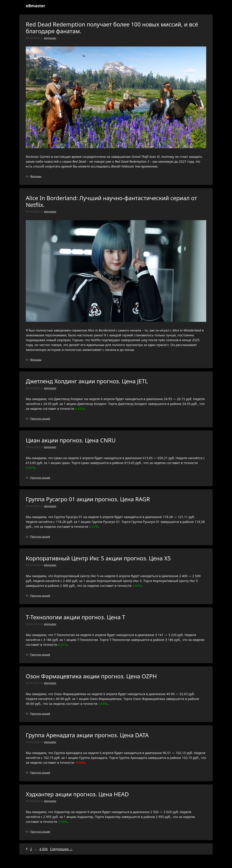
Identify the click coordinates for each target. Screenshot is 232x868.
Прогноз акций (40, 419)
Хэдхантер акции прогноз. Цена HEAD (77, 794)
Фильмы (36, 176)
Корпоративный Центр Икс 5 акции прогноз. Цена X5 (98, 558)
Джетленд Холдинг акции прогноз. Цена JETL (87, 381)
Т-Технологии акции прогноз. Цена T (75, 617)
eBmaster (35, 6)
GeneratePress (139, 863)
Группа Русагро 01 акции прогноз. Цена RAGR (88, 499)
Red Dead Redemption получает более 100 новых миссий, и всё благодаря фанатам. (112, 28)
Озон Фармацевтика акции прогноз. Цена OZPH (91, 676)
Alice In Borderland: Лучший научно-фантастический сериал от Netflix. (111, 201)
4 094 (44, 849)
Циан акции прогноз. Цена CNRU (71, 440)
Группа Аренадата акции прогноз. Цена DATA (87, 735)
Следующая (61, 849)
